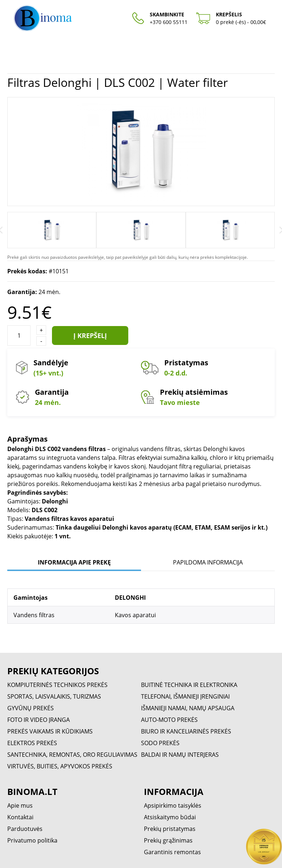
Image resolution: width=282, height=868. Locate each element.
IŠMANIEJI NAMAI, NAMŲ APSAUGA (188, 708)
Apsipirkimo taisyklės (173, 805)
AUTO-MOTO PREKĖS (169, 720)
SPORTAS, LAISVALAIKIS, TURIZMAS (54, 696)
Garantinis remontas (172, 852)
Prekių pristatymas (170, 829)
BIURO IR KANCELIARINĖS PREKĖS (186, 731)
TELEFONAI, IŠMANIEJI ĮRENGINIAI (185, 696)
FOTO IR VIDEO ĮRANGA (39, 720)
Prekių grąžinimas (168, 840)
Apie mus (20, 805)
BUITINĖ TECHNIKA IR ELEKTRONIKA (189, 685)
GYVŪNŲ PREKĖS (31, 708)
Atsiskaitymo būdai (170, 817)
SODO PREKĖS (160, 743)
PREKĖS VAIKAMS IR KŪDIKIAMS (50, 731)
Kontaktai (20, 817)
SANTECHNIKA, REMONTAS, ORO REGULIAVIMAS (72, 755)
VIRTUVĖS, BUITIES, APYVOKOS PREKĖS (60, 766)
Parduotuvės (25, 829)
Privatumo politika (32, 840)
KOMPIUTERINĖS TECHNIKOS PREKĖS (57, 685)
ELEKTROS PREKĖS (32, 743)
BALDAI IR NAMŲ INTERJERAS (180, 755)
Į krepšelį (90, 335)
